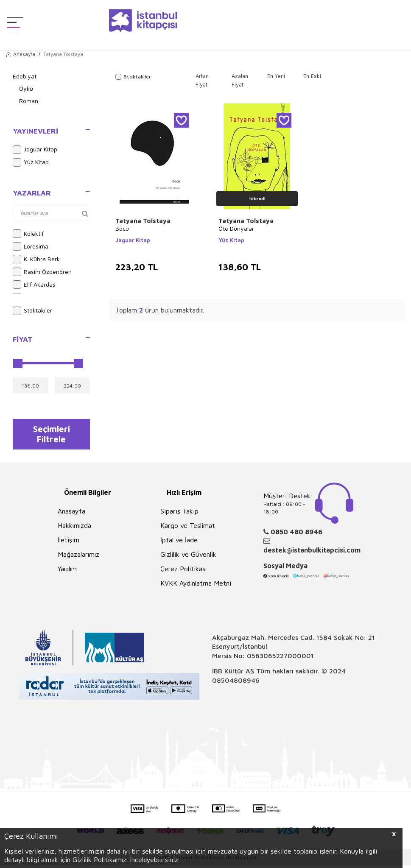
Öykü (26, 88)
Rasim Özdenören (42, 272)
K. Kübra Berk (36, 259)
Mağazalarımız (78, 557)
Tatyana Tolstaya (143, 221)
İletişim (68, 542)
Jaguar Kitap (35, 150)
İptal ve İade (179, 542)
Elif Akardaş (34, 285)
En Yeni (276, 76)
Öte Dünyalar (236, 228)
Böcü (122, 228)
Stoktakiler (32, 311)
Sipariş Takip (179, 514)
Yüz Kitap (31, 162)
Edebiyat (25, 76)
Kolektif (28, 234)
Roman (29, 101)
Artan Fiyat (202, 80)
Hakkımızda (74, 528)
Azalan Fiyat (240, 80)
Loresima (31, 246)
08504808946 (236, 683)
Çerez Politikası (183, 571)
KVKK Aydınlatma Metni (196, 586)
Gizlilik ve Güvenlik (188, 557)
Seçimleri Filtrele (52, 435)
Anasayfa (21, 54)
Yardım (67, 571)
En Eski (312, 76)
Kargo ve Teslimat (188, 528)
